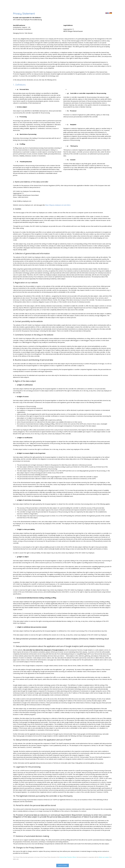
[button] (63, 865)
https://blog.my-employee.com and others (58, 205)
